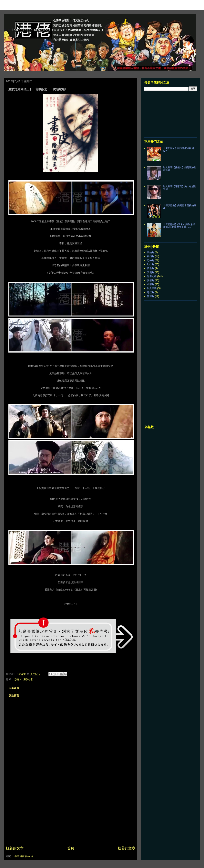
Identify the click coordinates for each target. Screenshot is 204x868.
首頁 (71, 848)
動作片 (151, 264)
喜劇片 (151, 272)
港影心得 (28, 679)
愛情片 (151, 280)
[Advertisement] (71, 816)
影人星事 (152, 288)
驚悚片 (151, 296)
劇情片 (151, 284)
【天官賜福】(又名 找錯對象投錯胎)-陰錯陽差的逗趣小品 (179, 226)
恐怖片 (18, 679)
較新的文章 (15, 848)
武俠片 (151, 252)
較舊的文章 (127, 848)
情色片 (151, 268)
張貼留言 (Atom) (24, 856)
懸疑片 (151, 292)
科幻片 (151, 256)
